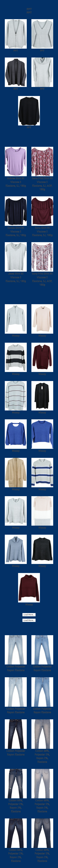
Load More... (29, 615)
